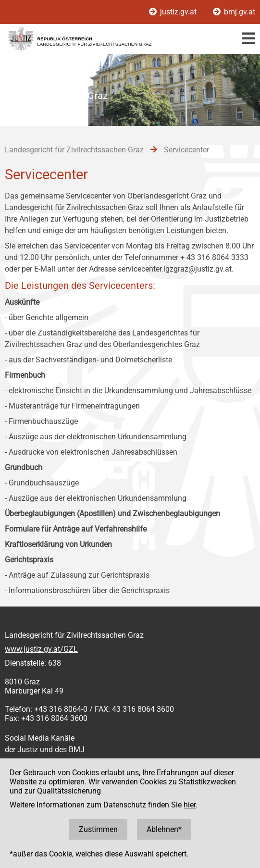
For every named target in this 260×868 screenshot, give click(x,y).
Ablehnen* (164, 829)
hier (190, 805)
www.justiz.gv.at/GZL (41, 649)
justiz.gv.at (174, 12)
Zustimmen (98, 829)
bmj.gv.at (234, 12)
